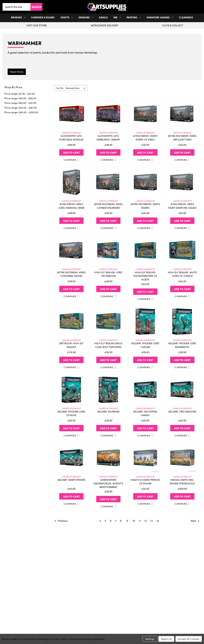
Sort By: (60, 88)
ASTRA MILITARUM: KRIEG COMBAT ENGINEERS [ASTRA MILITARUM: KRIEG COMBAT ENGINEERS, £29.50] (108, 206)
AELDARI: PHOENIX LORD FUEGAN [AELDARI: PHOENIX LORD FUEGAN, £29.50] (145, 345)
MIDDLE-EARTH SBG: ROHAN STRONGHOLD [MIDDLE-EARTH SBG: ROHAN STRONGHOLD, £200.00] (182, 482)
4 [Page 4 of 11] (100, 521)
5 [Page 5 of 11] (105, 521)
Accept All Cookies (189, 639)
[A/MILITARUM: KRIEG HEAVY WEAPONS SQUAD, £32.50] (182, 182)
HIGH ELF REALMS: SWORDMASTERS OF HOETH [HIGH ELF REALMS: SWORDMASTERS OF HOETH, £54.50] (145, 276)
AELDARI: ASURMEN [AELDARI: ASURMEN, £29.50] (108, 412)
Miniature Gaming (160, 17)
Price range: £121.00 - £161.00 (21, 108)
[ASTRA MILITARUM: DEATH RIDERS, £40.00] (145, 182)
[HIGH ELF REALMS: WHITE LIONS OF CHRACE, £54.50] (182, 250)
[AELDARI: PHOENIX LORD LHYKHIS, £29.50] (71, 390)
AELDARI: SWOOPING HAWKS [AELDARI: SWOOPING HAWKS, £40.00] (145, 413)
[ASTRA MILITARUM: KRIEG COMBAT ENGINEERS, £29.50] (108, 182)
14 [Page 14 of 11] (158, 521)
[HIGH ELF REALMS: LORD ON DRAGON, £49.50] (108, 250)
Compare (71, 160)
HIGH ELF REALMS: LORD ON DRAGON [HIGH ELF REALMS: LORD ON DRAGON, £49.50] (108, 274)
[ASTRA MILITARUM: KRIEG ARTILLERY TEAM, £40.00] (182, 114)
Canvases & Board (43, 17)
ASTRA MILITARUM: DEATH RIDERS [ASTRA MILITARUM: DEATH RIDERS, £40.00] (145, 206)
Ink (117, 17)
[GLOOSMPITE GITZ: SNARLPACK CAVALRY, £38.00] (108, 114)
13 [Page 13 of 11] (152, 521)
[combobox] (16, 7)
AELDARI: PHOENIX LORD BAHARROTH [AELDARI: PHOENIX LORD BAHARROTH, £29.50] (182, 345)
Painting (134, 17)
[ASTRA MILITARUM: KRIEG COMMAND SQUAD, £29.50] (71, 250)
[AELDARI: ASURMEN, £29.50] (108, 390)
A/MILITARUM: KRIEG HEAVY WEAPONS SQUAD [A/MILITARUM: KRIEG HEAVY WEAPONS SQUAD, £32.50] (182, 206)
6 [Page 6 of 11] (111, 521)
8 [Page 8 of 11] (121, 521)
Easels (103, 17)
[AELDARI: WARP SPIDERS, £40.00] (71, 458)
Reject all (166, 639)
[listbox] (76, 88)
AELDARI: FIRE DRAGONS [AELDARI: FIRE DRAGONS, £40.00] (182, 412)
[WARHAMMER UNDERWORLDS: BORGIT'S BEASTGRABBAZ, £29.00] (108, 458)
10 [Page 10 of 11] (134, 521)
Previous (61, 521)
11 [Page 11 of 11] (140, 521)
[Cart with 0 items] (201, 7)
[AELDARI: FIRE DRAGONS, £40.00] (182, 390)
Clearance (186, 17)
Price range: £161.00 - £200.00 (21, 112)
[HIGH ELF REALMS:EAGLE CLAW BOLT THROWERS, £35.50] (108, 321)
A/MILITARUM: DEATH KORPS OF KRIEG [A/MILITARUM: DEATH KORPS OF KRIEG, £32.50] (145, 138)
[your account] (200, 7)
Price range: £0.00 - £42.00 (20, 94)
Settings (150, 639)
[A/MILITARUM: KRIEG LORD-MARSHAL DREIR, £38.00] (71, 182)
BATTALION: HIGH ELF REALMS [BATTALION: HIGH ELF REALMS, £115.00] (71, 345)
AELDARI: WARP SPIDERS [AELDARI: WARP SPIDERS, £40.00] (71, 480)
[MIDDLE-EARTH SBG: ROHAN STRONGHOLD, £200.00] (182, 458)
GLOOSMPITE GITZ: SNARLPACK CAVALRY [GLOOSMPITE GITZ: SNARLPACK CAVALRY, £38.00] (108, 138)
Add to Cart (71, 152)
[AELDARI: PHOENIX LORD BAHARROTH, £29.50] (182, 321)
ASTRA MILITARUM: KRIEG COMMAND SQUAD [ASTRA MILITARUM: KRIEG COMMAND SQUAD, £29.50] (71, 274)
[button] (201, 7)
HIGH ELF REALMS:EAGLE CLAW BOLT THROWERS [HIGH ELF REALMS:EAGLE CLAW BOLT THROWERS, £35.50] (108, 345)
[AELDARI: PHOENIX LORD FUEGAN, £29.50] (145, 321)
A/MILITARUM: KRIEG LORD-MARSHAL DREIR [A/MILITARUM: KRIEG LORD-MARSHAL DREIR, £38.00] (71, 206)
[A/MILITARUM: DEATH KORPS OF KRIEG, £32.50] (145, 114)
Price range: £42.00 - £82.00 (20, 98)
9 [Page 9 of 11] (127, 521)
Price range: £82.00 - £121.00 (20, 103)
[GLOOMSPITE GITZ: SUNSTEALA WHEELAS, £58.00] (71, 114)
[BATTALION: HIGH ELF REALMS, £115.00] (71, 321)
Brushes (18, 17)
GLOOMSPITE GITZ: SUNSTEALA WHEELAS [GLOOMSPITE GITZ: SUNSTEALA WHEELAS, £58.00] (71, 138)
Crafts (67, 17)
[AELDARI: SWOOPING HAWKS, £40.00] (145, 390)
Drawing (86, 17)
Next (195, 521)
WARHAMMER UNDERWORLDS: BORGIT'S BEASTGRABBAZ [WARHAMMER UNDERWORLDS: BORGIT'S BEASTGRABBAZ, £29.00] (108, 483)
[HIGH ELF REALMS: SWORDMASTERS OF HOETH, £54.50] (145, 250)
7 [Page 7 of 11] (116, 521)
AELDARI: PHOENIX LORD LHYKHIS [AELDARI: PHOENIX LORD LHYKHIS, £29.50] (71, 413)
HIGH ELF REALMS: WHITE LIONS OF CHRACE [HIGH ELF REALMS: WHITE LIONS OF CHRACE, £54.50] (182, 274)
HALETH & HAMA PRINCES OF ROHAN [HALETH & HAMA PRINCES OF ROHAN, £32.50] (145, 482)
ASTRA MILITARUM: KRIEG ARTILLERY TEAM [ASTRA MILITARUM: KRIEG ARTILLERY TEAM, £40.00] (182, 138)
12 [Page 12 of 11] (146, 521)
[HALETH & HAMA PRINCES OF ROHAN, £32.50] (145, 458)
